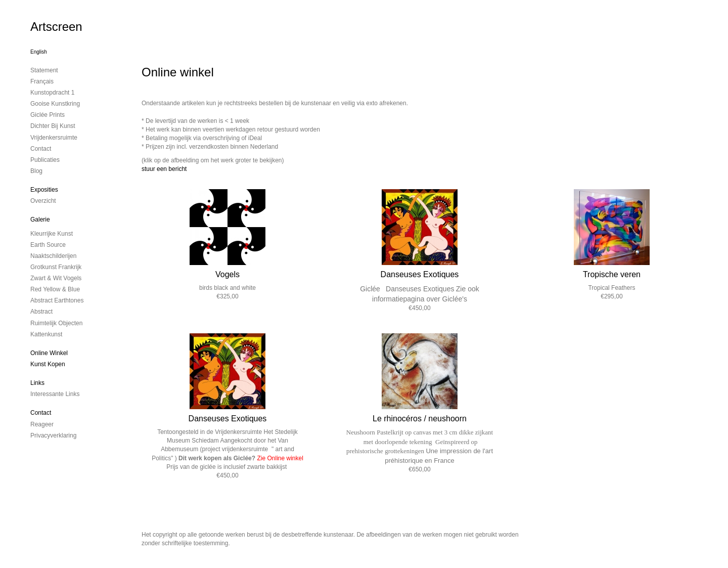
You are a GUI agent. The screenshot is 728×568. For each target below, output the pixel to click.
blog (36, 171)
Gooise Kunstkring (55, 104)
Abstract (41, 312)
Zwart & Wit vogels (56, 278)
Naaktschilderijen (53, 256)
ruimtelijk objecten (56, 323)
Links (37, 383)
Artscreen (56, 27)
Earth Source (48, 245)
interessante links (55, 394)
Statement (44, 70)
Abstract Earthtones (57, 300)
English (39, 52)
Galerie (40, 220)
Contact (41, 413)
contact (41, 149)
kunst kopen (48, 364)
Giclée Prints (48, 115)
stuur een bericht (164, 169)
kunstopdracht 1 (52, 93)
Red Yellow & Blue (55, 289)
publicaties (45, 160)
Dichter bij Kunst (53, 126)
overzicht (43, 201)
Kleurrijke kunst (52, 234)
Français (42, 81)
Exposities (44, 190)
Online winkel (49, 353)
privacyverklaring (53, 435)
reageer (42, 424)
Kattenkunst (46, 334)
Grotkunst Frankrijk (56, 267)
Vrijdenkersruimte (54, 138)
